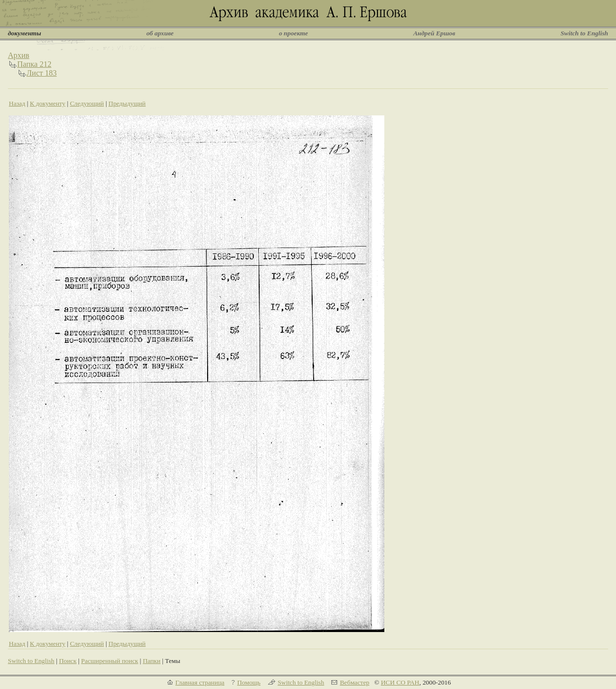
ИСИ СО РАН (400, 682)
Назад (17, 103)
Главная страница (200, 682)
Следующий (87, 103)
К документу (48, 103)
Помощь (249, 682)
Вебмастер (354, 682)
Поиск (68, 661)
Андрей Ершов (434, 33)
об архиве (160, 33)
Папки (152, 661)
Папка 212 (34, 64)
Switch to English (584, 33)
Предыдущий (127, 103)
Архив (19, 55)
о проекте (293, 33)
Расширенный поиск (109, 661)
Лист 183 (42, 73)
